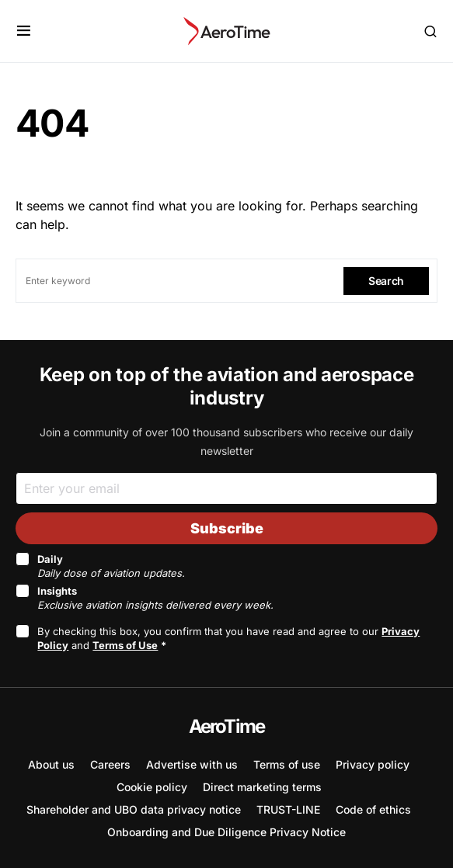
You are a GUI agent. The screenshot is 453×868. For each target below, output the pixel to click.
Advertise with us (192, 764)
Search (386, 281)
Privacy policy (373, 764)
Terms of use (287, 764)
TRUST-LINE (288, 809)
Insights (155, 598)
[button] (24, 31)
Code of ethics (373, 809)
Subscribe (227, 528)
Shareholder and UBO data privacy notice (134, 809)
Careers (110, 764)
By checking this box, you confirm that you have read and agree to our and (228, 638)
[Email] (226, 488)
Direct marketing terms (262, 787)
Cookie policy (152, 787)
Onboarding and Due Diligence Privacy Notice (226, 832)
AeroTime (227, 726)
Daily (111, 566)
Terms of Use (125, 645)
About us (51, 764)
